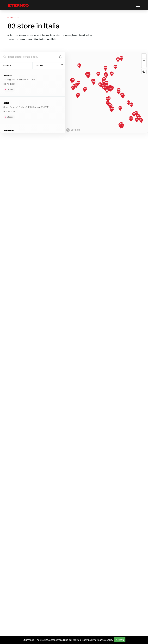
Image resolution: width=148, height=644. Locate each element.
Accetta (120, 640)
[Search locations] (30, 57)
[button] (137, 5)
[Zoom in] (144, 56)
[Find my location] (144, 72)
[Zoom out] (144, 61)
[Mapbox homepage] (73, 130)
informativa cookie (102, 640)
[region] (107, 92)
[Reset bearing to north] (144, 65)
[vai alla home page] (18, 5)
